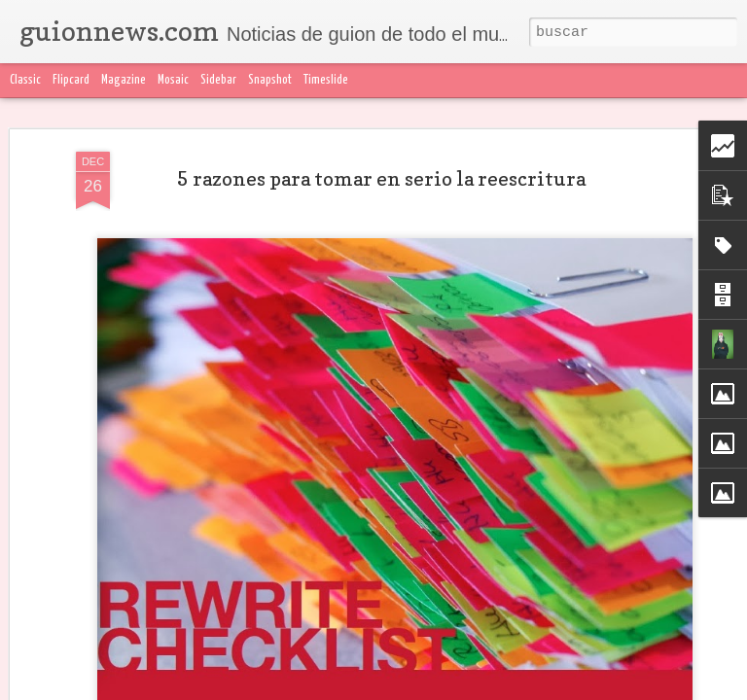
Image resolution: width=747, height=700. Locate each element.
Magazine (124, 80)
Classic (25, 80)
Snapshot (270, 80)
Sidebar (218, 80)
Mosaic (173, 80)
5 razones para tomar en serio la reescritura (381, 152)
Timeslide (326, 80)
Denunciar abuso (462, 688)
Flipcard (71, 80)
